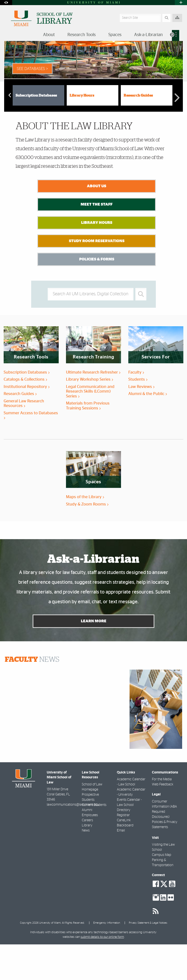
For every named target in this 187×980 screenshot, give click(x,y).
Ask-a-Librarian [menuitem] (148, 35)
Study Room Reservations (97, 277)
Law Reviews (141, 422)
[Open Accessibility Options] (6, 3)
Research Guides (138, 131)
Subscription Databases (36, 131)
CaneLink (124, 856)
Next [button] (177, 130)
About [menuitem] (49, 35)
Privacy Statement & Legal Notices (148, 958)
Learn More (94, 657)
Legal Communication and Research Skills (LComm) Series (90, 427)
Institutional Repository (27, 422)
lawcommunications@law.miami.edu (73, 840)
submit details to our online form (102, 973)
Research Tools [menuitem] (82, 35)
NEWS (32, 695)
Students (138, 415)
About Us (97, 222)
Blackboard (125, 861)
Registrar (123, 851)
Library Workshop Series (89, 415)
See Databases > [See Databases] (32, 104)
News (86, 866)
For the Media (162, 815)
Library (87, 861)
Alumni (87, 846)
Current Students (94, 841)
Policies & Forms (97, 295)
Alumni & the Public (148, 429)
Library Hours (82, 131)
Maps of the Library (85, 532)
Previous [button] (9, 130)
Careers (87, 856)
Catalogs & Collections (25, 415)
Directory (124, 846)
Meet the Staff (97, 240)
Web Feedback (163, 820)
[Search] (166, 18)
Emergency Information (107, 958)
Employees (90, 851)
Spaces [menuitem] (115, 35)
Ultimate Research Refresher (93, 408)
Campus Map (162, 891)
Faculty (136, 408)
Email (121, 866)
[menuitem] (176, 35)
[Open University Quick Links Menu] (181, 3)
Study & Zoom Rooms (87, 540)
